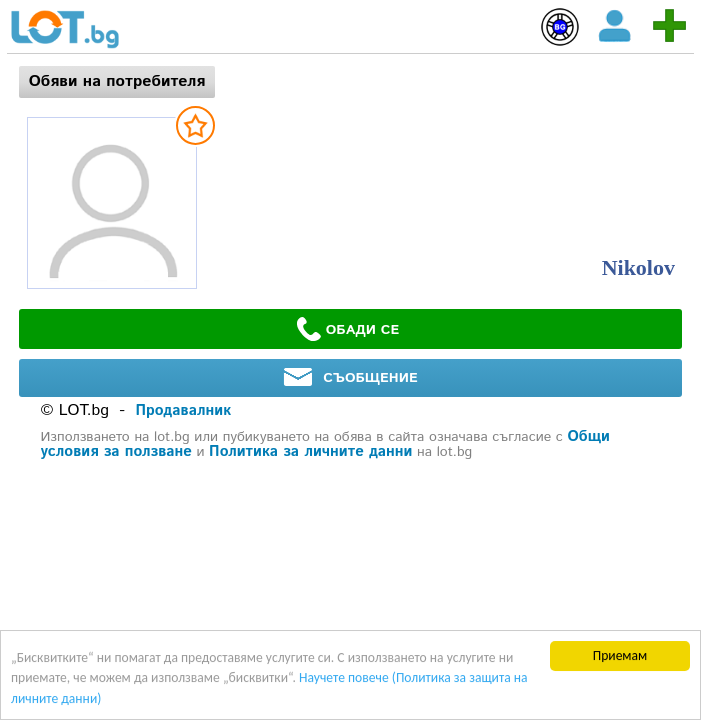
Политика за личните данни (310, 451)
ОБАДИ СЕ (348, 329)
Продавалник (184, 410)
